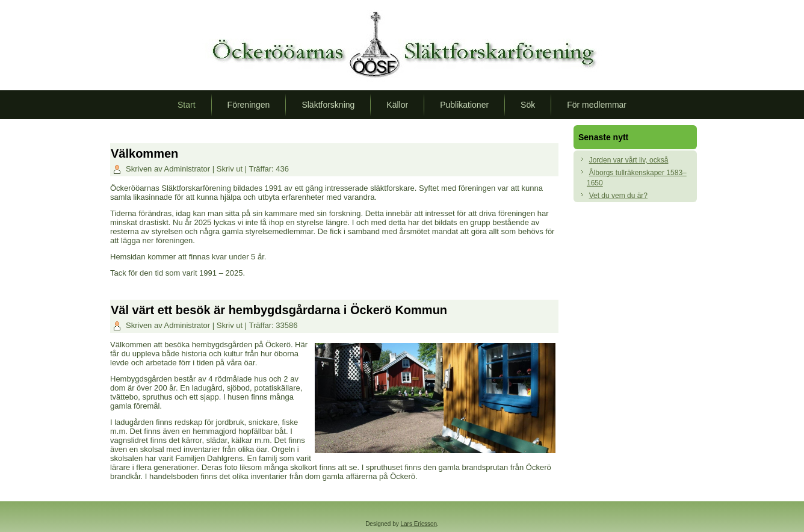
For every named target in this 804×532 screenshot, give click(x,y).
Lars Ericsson (419, 524)
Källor (397, 105)
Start (187, 105)
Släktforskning (328, 105)
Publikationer (464, 105)
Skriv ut (231, 169)
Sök (528, 105)
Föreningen (249, 105)
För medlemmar (597, 105)
